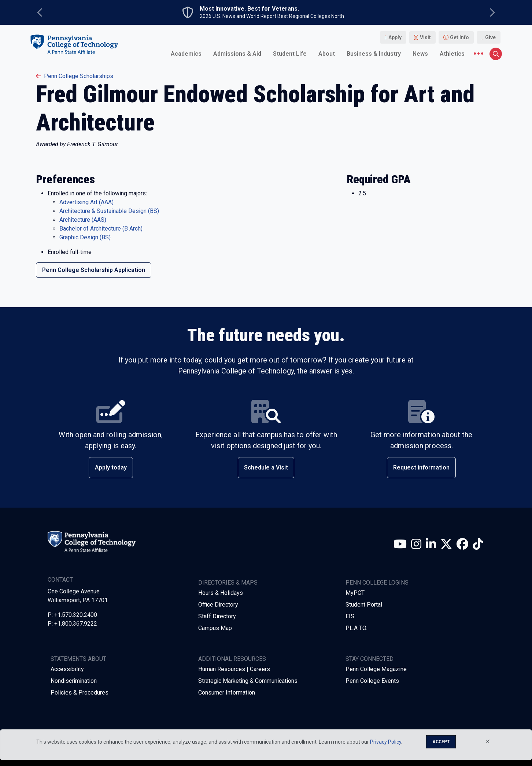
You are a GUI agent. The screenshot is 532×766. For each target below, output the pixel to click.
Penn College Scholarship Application (94, 270)
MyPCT (355, 593)
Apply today (111, 467)
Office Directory (218, 605)
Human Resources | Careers (234, 669)
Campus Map (215, 628)
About (327, 54)
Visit (425, 37)
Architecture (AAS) (83, 220)
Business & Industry (374, 54)
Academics (186, 54)
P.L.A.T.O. (356, 628)
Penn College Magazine (376, 669)
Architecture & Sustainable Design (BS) (109, 211)
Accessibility (67, 669)
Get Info (459, 37)
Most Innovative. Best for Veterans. (249, 9)
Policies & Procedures (80, 693)
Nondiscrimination (74, 681)
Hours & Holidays (221, 593)
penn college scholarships (75, 76)
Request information (421, 467)
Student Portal (364, 605)
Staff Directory (217, 616)
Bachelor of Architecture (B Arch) (101, 229)
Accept (441, 742)
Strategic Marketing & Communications (248, 681)
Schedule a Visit (266, 467)
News (420, 54)
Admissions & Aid (237, 54)
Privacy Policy (386, 742)
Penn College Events (372, 681)
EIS (350, 616)
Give (490, 37)
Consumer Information (227, 693)
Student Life (290, 54)
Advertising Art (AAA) (86, 202)
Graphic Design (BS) (85, 237)
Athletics (452, 54)
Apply (395, 37)
